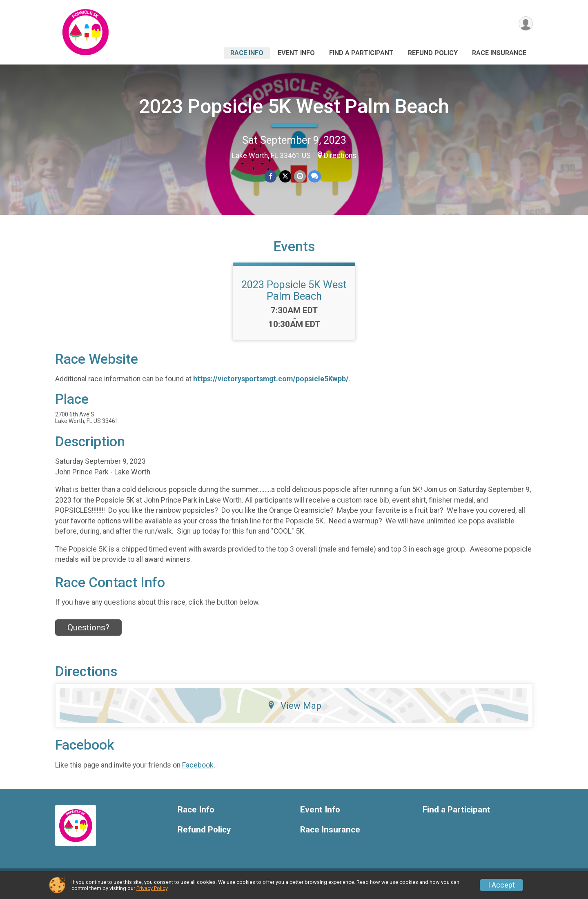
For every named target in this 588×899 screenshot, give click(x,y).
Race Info (247, 53)
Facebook (198, 770)
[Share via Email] (300, 177)
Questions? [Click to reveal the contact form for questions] (88, 632)
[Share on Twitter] (285, 177)
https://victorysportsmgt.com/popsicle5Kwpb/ (271, 384)
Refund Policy (433, 53)
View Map (294, 711)
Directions (340, 156)
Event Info (296, 53)
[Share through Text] (314, 177)
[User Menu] (525, 24)
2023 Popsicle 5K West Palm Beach (294, 106)
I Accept (501, 885)
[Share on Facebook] (271, 177)
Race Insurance (499, 53)
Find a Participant (361, 53)
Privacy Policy (152, 888)
